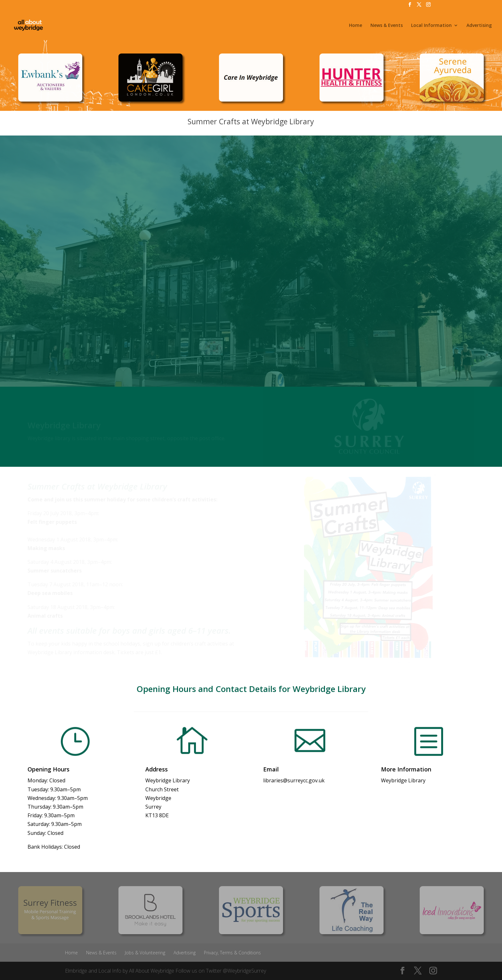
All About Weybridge (152, 971)
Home (356, 26)
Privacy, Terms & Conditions (232, 953)
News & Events (387, 26)
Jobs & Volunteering (145, 953)
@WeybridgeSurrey (244, 971)
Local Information (431, 26)
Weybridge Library (403, 780)
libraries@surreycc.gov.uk (294, 780)
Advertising (479, 26)
